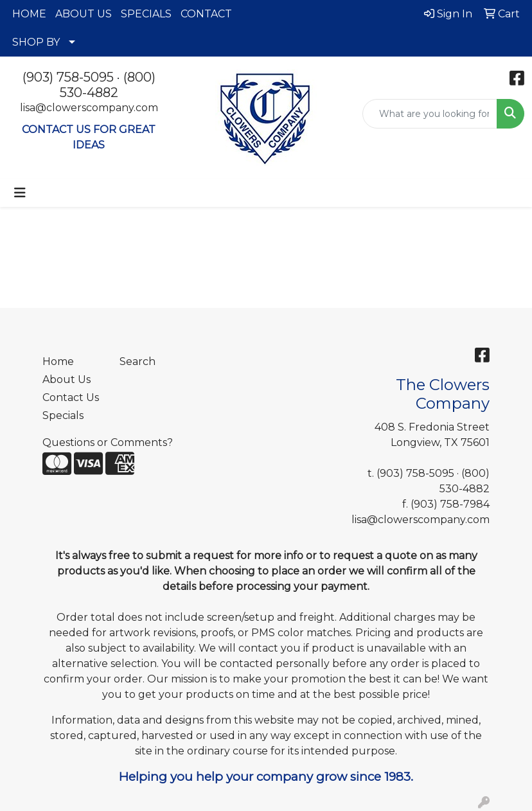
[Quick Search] (430, 114)
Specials (63, 415)
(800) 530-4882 (108, 85)
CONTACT (206, 14)
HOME (29, 14)
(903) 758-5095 (68, 77)
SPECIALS (146, 14)
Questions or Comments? (108, 442)
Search (137, 361)
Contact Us (71, 397)
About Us (66, 379)
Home (58, 361)
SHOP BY (36, 42)
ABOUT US (84, 14)
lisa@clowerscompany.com (89, 108)
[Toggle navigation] (20, 193)
